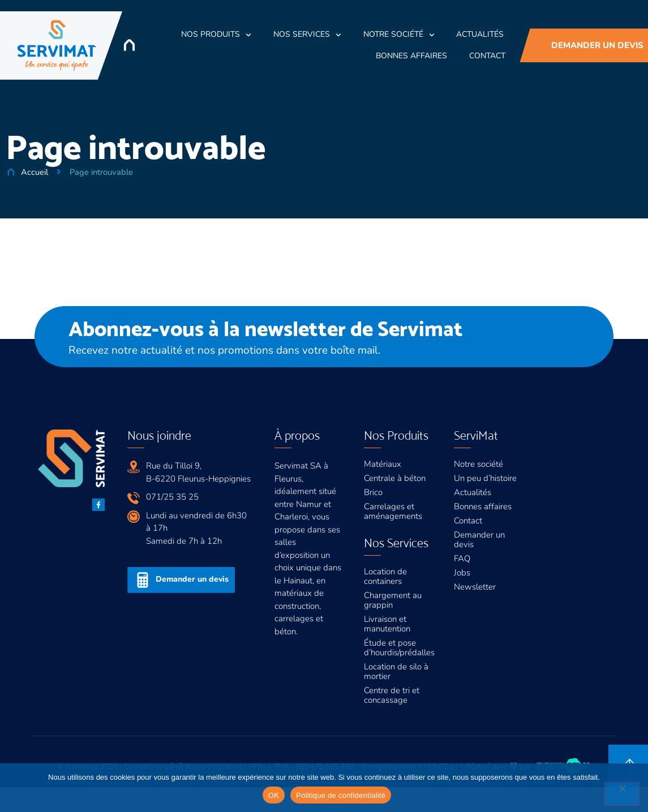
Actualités (480, 34)
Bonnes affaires (483, 506)
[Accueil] (129, 45)
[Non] (622, 794)
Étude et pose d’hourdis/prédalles (399, 648)
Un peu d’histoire (485, 478)
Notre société (399, 35)
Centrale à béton (395, 478)
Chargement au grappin (393, 600)
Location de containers (385, 576)
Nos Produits (216, 35)
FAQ (462, 558)
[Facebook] (98, 505)
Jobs (462, 573)
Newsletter (475, 587)
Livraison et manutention (387, 624)
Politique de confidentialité (341, 795)
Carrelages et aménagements (393, 511)
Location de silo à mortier (396, 671)
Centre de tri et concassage (392, 695)
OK (274, 795)
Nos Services (307, 35)
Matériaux (383, 464)
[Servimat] (57, 46)
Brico (373, 492)
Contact (487, 56)
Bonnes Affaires (411, 56)
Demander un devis (479, 540)
